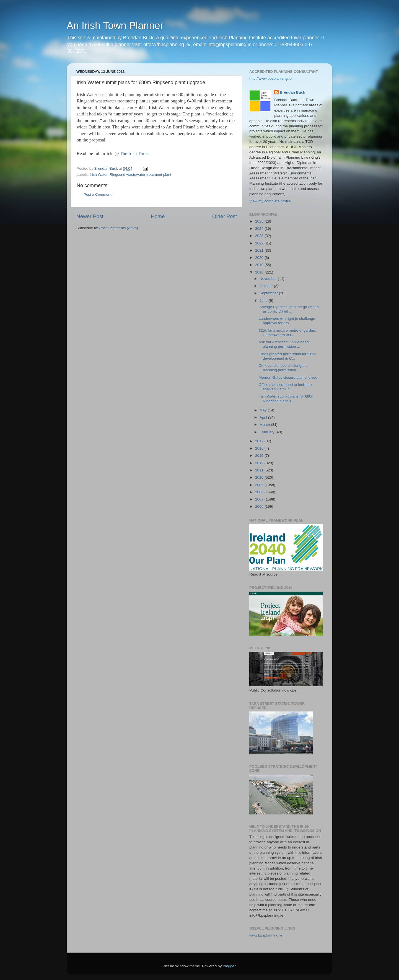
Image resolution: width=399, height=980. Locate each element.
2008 (260, 492)
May (264, 410)
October (267, 286)
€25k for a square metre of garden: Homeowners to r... (287, 333)
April (264, 417)
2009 (260, 485)
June (264, 301)
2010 (260, 477)
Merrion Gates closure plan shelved (288, 377)
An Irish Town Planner (115, 26)
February (268, 432)
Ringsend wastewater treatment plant (140, 175)
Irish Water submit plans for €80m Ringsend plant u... (287, 399)
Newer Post (90, 216)
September (269, 293)
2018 (260, 272)
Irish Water (99, 175)
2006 (260, 506)
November (269, 279)
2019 (260, 265)
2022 (260, 243)
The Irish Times (134, 154)
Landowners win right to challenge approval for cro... (287, 321)
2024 (260, 229)
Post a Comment (98, 194)
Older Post (225, 216)
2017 (260, 441)
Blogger (229, 966)
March (265, 425)
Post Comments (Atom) (119, 228)
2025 (260, 221)
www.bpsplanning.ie (266, 935)
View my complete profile (270, 201)
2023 (260, 236)
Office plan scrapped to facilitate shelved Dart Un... (285, 387)
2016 (260, 448)
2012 (260, 463)
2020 (260, 258)
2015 (260, 456)
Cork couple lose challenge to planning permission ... (283, 368)
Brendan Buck (292, 92)
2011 (260, 470)
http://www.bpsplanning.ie (270, 78)
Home (158, 216)
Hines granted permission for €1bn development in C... (287, 356)
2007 (260, 499)
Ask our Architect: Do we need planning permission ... (284, 344)
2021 (260, 250)
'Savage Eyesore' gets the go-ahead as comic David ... (289, 309)
